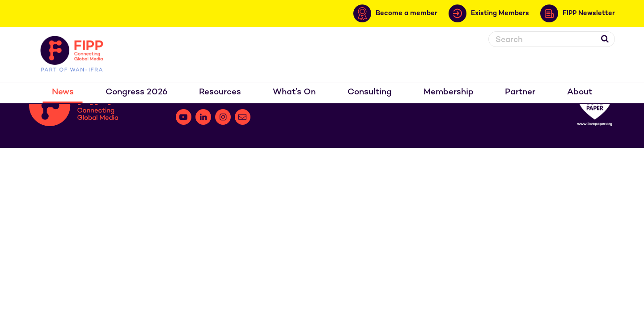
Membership (449, 92)
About (580, 92)
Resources (220, 92)
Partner (520, 92)
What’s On (294, 92)
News (63, 92)
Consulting (370, 92)
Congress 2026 (137, 92)
